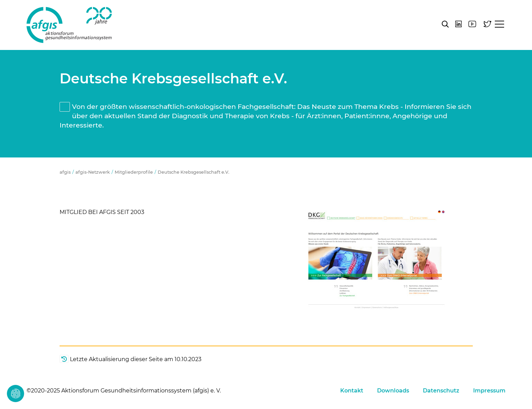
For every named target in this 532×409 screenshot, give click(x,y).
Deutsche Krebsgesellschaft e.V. (194, 172)
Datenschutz (441, 391)
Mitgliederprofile (134, 172)
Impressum (489, 391)
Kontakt (352, 391)
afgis (69, 25)
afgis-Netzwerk (93, 172)
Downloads (393, 391)
